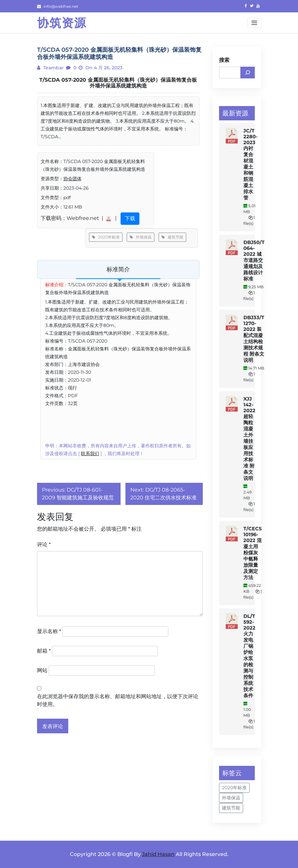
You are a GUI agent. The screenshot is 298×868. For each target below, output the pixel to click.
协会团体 (72, 179)
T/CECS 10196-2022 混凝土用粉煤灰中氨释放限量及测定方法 (253, 553)
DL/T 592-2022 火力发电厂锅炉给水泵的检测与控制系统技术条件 (249, 656)
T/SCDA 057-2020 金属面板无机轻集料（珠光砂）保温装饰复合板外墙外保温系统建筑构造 (118, 83)
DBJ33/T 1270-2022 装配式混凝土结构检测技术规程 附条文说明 (254, 339)
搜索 (224, 60)
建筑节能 (172, 237)
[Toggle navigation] (254, 23)
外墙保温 (141, 237)
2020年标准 (106, 237)
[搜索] (248, 73)
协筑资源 (62, 23)
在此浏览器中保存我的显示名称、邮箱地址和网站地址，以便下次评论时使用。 (118, 700)
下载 (130, 218)
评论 (44, 544)
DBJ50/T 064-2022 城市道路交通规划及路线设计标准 (254, 261)
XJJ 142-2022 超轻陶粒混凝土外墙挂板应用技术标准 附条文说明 (249, 439)
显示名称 (49, 631)
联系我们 (90, 454)
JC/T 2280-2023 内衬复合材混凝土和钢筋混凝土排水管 (251, 164)
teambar (53, 68)
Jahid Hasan (158, 854)
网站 (42, 670)
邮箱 (44, 651)
